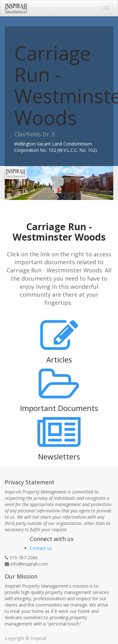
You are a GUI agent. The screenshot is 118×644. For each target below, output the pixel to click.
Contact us (41, 548)
